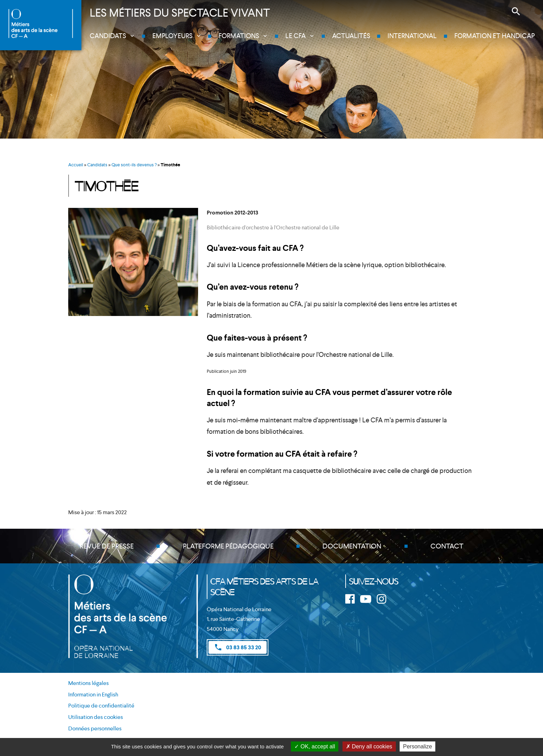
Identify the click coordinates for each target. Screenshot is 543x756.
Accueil (76, 165)
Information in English (93, 695)
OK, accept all (315, 746)
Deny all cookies (369, 746)
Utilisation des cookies (96, 717)
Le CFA (296, 36)
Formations (239, 36)
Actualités (351, 36)
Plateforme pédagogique (228, 546)
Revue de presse (107, 546)
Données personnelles (95, 728)
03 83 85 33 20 (238, 647)
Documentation (352, 546)
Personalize (418, 746)
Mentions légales (88, 683)
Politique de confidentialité (101, 706)
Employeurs (172, 36)
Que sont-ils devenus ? (134, 165)
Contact (447, 546)
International (412, 36)
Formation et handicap (495, 36)
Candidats (108, 36)
